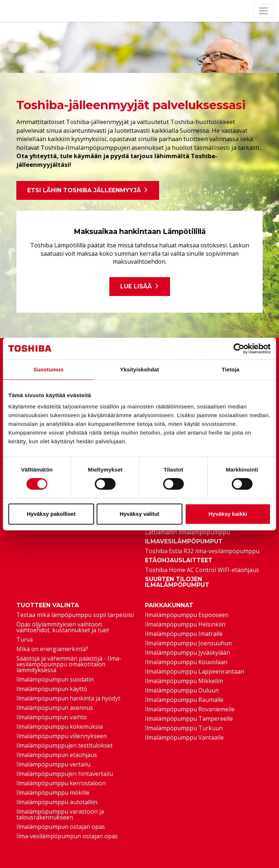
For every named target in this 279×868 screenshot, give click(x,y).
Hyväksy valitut (139, 514)
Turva (25, 639)
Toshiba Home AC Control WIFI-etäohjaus (202, 570)
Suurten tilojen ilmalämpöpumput (177, 582)
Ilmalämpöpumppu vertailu (53, 764)
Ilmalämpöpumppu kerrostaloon (61, 783)
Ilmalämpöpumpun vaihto (52, 717)
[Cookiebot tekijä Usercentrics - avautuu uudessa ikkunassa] (239, 349)
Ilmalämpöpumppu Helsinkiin (185, 624)
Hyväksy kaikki (228, 514)
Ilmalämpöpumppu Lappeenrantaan (195, 671)
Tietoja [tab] (231, 369)
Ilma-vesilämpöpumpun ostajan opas (67, 836)
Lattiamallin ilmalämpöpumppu (187, 532)
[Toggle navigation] (263, 11)
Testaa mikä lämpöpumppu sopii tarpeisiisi (75, 615)
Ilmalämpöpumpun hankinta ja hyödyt (68, 698)
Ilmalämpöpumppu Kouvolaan (186, 662)
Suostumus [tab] (48, 369)
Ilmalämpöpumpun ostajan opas (61, 827)
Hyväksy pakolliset (51, 514)
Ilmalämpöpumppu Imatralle (184, 634)
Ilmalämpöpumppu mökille (53, 793)
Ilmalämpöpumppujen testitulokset (64, 745)
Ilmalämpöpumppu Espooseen (187, 615)
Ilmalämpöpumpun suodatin (55, 679)
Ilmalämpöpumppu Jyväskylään (187, 653)
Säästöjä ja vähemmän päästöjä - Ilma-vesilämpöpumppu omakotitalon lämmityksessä (69, 664)
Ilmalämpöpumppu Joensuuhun (188, 643)
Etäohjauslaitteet (179, 560)
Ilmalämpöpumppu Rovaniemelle (190, 709)
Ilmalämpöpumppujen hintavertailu (65, 774)
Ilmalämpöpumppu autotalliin (57, 802)
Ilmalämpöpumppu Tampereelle (189, 719)
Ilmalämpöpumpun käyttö (52, 689)
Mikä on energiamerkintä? (52, 649)
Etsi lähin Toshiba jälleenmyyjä (88, 190)
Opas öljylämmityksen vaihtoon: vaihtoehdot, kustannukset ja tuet (63, 627)
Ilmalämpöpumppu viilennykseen (62, 736)
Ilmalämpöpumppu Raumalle (184, 700)
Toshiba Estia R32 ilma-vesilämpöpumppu (202, 551)
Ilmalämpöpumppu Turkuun (184, 728)
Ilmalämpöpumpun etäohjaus (57, 755)
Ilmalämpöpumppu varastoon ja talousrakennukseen (60, 814)
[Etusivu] (10, 11)
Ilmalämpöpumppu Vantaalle (184, 737)
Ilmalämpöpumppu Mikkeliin (184, 681)
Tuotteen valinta (48, 605)
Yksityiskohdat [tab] (139, 369)
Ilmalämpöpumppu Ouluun (182, 690)
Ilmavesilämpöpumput (184, 542)
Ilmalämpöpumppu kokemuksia (60, 727)
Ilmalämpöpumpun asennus (55, 708)
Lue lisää (140, 286)
